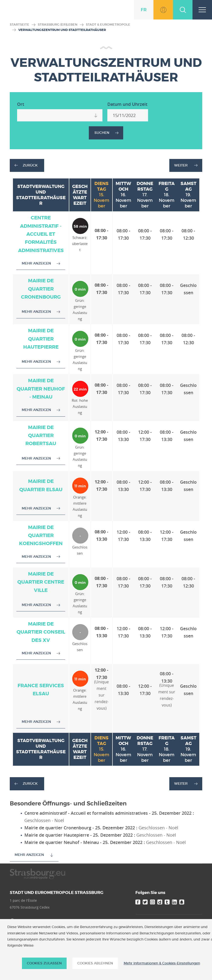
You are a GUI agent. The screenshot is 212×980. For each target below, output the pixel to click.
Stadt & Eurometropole (108, 24)
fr (144, 10)
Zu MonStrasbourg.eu (163, 10)
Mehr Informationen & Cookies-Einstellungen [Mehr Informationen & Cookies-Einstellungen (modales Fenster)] (162, 963)
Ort (21, 104)
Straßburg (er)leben (58, 24)
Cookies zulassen (44, 963)
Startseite (20, 24)
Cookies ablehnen (95, 963)
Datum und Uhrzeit (127, 104)
